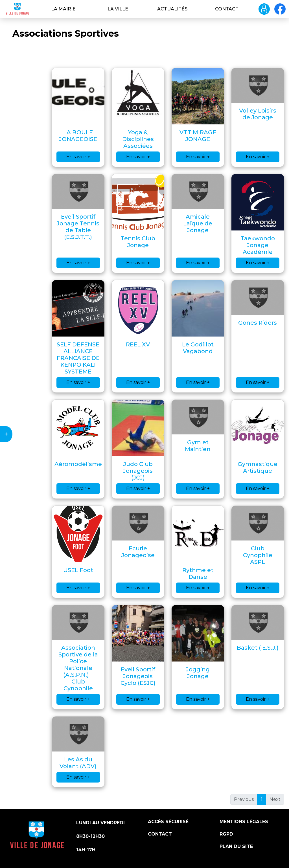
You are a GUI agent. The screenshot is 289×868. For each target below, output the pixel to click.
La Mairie (63, 9)
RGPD (226, 834)
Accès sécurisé (168, 822)
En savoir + (78, 157)
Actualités (172, 9)
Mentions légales (244, 822)
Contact (227, 9)
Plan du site (236, 846)
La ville (118, 9)
